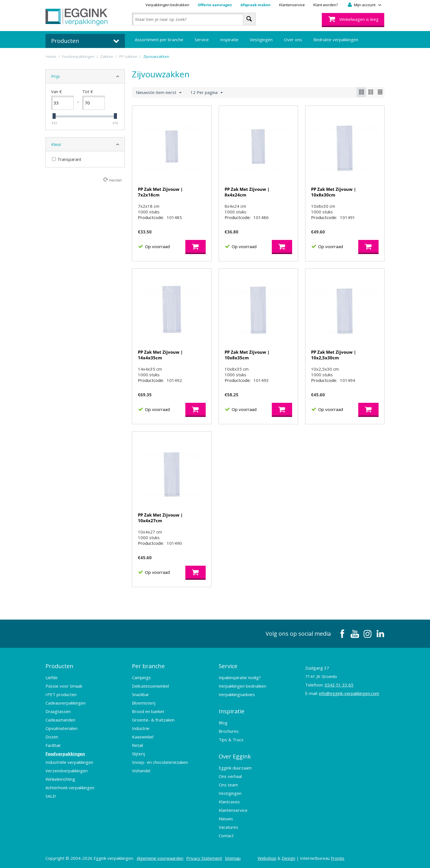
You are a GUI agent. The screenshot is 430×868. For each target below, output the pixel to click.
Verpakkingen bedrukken (167, 5)
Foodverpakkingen (65, 754)
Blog (223, 723)
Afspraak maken (256, 5)
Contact (226, 836)
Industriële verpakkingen (69, 762)
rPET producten (61, 694)
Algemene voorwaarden (160, 858)
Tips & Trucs (231, 740)
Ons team (228, 785)
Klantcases (229, 802)
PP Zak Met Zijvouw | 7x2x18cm (160, 192)
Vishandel (141, 771)
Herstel (115, 180)
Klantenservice (292, 5)
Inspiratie (229, 40)
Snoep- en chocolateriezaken (160, 762)
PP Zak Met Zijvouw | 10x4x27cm (160, 518)
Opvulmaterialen (61, 728)
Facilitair (53, 745)
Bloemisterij (144, 703)
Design (288, 858)
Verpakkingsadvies (237, 694)
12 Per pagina (207, 93)
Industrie (141, 728)
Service (202, 40)
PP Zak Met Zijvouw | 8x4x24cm (247, 192)
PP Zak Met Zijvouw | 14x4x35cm (160, 355)
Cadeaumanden (60, 720)
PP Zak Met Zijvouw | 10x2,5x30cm (334, 355)
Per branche (148, 666)
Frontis (338, 858)
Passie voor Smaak (64, 686)
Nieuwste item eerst (159, 93)
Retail (137, 745)
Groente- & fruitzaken (153, 720)
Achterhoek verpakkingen (70, 788)
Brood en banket (148, 711)
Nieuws (226, 819)
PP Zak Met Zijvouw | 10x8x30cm (334, 192)
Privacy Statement (204, 858)
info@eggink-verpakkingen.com (349, 693)
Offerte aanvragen (215, 5)
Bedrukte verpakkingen (336, 40)
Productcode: (151, 217)
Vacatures (228, 827)
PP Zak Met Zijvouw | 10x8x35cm (247, 355)
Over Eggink (235, 756)
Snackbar (141, 694)
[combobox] (194, 19)
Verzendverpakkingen (67, 771)
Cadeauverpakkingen (66, 703)
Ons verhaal (230, 776)
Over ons (293, 40)
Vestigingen (261, 40)
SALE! (51, 796)
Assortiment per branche (159, 40)
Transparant (67, 159)
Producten (59, 666)
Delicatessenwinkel (150, 686)
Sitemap (233, 858)
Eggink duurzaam (235, 768)
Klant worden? (326, 5)
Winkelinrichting (60, 779)
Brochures (229, 731)
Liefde (52, 677)
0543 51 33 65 (339, 685)
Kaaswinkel (143, 737)
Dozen (52, 737)
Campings (141, 677)
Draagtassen (58, 711)
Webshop (267, 858)
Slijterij (138, 754)
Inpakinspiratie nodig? (240, 677)
